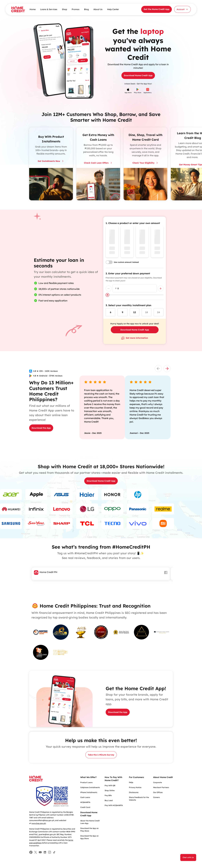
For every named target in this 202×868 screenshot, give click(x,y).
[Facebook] (31, 852)
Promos (76, 9)
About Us (98, 9)
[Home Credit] (18, 9)
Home (33, 9)
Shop (64, 9)
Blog (86, 9)
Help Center (113, 9)
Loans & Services (49, 9)
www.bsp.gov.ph (39, 823)
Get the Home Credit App (157, 9)
